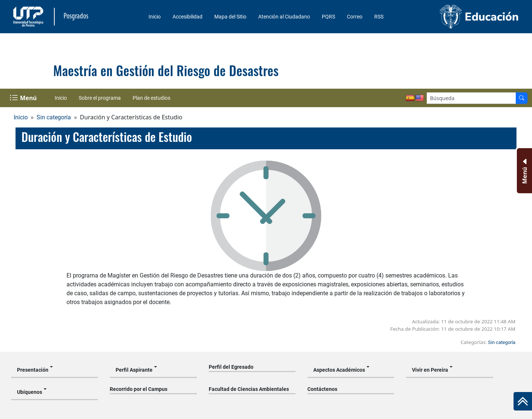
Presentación (33, 370)
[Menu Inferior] (524, 171)
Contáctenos (322, 389)
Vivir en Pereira (430, 370)
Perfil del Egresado (231, 367)
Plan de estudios (151, 98)
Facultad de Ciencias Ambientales (249, 389)
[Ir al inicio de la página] (523, 401)
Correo (355, 17)
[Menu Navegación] (24, 98)
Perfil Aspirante (134, 370)
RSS (379, 17)
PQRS (328, 17)
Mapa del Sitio (230, 17)
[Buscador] (522, 98)
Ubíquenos (30, 392)
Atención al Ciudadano (284, 17)
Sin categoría (54, 117)
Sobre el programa (100, 98)
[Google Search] (471, 98)
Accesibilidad (187, 17)
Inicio (155, 17)
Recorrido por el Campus (139, 389)
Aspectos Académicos (339, 370)
